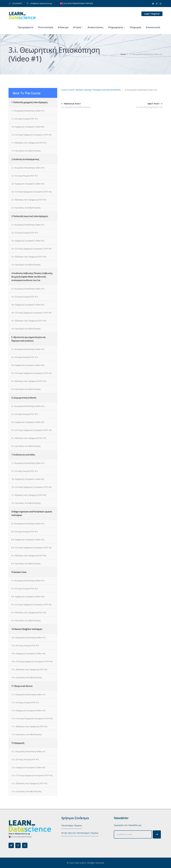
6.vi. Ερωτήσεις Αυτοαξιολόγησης (26, 446)
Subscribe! (157, 834)
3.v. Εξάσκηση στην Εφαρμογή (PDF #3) (29, 257)
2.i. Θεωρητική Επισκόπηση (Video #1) (28, 168)
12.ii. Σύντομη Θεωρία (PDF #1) (25, 759)
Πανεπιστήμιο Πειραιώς (72, 825)
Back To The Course (27, 93)
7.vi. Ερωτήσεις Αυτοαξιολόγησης (26, 503)
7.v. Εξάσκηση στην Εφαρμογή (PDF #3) (29, 495)
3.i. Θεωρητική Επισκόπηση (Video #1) (28, 225)
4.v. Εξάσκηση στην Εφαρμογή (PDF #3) (29, 321)
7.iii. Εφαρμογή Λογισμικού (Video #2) (28, 479)
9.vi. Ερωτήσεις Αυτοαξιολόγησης (26, 620)
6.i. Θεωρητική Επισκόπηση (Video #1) (28, 406)
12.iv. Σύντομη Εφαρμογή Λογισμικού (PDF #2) (32, 775)
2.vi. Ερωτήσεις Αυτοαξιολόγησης (26, 208)
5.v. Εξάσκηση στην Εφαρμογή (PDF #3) (29, 381)
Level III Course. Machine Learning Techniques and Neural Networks (91, 90)
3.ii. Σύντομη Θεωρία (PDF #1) (25, 233)
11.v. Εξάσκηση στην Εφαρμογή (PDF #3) (29, 726)
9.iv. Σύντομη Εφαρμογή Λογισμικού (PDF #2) (31, 604)
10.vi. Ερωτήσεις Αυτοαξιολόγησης (26, 677)
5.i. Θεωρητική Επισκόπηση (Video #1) (28, 349)
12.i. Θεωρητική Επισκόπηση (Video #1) (28, 751)
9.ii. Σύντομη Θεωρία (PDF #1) (25, 589)
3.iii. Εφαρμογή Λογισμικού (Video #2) (28, 241)
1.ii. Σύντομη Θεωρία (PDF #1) (25, 119)
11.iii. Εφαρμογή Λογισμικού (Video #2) (28, 710)
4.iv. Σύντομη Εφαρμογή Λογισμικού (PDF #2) (31, 313)
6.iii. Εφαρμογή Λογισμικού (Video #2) (28, 422)
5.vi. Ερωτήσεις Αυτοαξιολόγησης (26, 389)
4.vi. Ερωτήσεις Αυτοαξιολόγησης (26, 329)
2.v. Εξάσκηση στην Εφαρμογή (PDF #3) (29, 200)
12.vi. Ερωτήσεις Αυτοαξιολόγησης (26, 791)
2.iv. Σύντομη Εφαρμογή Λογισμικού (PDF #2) (31, 192)
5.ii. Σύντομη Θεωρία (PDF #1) (25, 357)
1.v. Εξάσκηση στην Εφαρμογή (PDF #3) (29, 143)
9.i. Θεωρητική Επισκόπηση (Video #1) (28, 581)
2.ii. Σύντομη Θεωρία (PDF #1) (25, 176)
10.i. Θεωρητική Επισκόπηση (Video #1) (28, 638)
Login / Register (152, 14)
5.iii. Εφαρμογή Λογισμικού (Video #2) (28, 365)
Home (123, 54)
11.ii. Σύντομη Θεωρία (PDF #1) (25, 702)
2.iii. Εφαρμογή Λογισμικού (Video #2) (28, 184)
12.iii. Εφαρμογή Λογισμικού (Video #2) (28, 767)
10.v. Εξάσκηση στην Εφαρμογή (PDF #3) (29, 669)
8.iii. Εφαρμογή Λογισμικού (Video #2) (28, 540)
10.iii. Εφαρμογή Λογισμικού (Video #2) (28, 653)
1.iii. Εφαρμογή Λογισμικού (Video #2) (28, 127)
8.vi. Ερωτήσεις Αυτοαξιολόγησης (26, 563)
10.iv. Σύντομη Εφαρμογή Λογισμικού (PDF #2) (32, 661)
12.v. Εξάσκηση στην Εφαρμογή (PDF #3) (29, 783)
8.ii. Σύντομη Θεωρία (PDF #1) (25, 532)
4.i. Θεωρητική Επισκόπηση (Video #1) (28, 289)
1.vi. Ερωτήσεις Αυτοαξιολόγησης (26, 151)
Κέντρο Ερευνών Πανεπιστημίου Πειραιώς (80, 833)
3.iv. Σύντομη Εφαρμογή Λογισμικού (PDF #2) (31, 249)
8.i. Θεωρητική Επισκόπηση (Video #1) (28, 524)
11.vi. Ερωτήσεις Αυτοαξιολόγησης (26, 734)
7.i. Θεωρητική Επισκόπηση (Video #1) (28, 463)
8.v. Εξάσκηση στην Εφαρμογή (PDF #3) (29, 556)
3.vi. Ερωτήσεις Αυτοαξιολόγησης (26, 265)
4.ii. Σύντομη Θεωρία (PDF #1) (25, 297)
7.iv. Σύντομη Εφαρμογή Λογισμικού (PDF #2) (31, 487)
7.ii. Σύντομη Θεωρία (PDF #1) (25, 471)
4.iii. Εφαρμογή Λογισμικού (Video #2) (28, 305)
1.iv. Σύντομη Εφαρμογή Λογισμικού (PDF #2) (31, 135)
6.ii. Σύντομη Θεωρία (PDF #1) (25, 414)
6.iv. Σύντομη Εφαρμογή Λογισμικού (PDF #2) (31, 430)
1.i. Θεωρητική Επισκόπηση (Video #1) (28, 111)
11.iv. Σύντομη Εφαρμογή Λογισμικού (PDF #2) (32, 718)
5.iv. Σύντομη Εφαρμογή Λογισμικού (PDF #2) (31, 373)
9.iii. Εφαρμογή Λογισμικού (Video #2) (28, 597)
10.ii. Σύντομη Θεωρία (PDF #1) (25, 645)
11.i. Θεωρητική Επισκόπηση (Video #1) (28, 694)
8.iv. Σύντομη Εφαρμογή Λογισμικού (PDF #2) (31, 548)
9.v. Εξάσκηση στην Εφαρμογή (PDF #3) (29, 612)
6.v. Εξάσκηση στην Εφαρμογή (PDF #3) (29, 438)
